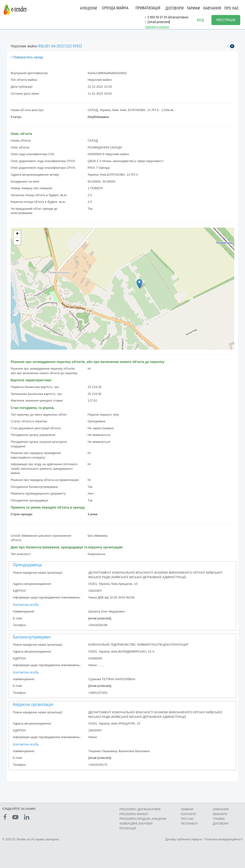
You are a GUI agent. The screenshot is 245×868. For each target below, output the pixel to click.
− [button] (17, 241)
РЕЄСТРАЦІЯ (226, 20)
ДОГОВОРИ (175, 8)
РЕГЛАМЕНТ (190, 824)
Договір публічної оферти (183, 839)
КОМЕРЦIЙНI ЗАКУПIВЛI (136, 824)
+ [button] (17, 234)
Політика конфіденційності (224, 839)
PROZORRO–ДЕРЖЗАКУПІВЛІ (140, 809)
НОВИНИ (187, 809)
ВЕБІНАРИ (220, 814)
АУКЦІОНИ (88, 8)
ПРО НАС (232, 8)
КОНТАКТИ (188, 814)
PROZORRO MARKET (134, 814)
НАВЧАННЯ (212, 8)
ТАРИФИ (193, 8)
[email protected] (100, 618)
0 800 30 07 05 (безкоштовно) (167, 17)
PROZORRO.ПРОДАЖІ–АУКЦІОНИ (143, 819)
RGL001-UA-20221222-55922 (60, 46)
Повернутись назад (27, 57)
